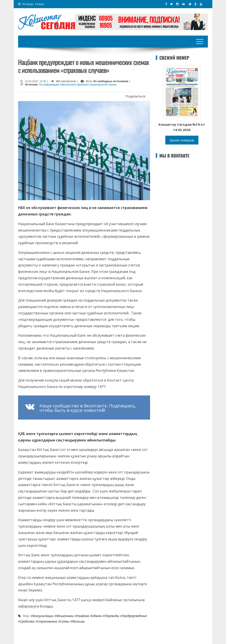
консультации (43, 616)
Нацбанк (83, 616)
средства (27, 621)
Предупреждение (134, 616)
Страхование (47, 621)
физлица (78, 621)
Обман (97, 616)
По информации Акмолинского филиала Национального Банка (78, 85)
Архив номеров (182, 140)
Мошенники (65, 616)
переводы (112, 616)
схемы (65, 621)
